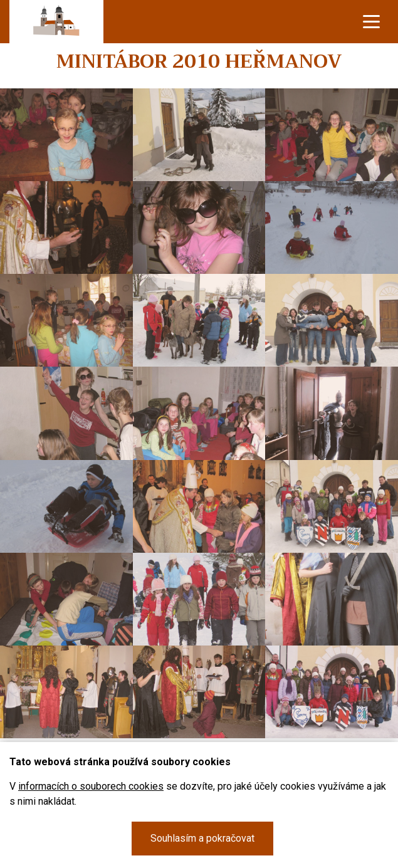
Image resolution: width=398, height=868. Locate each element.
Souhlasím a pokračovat (202, 838)
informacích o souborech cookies (91, 786)
